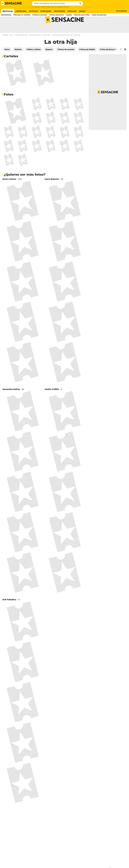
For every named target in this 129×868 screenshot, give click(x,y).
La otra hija (46, 45)
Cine (11, 45)
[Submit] (80, 3)
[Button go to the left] (121, 59)
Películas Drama (35, 45)
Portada (5, 45)
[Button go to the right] (125, 59)
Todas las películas (21, 45)
